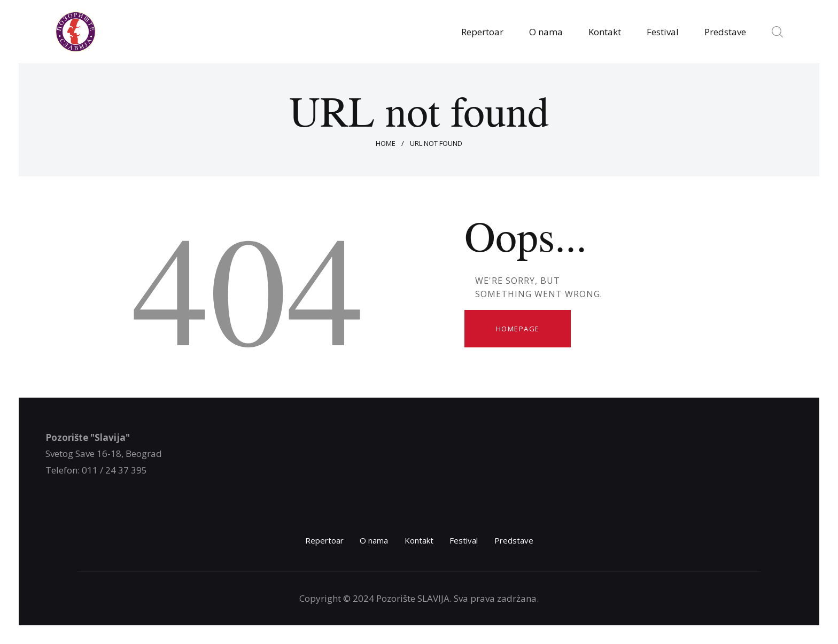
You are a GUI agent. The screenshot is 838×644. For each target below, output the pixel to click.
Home (386, 143)
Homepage (518, 329)
